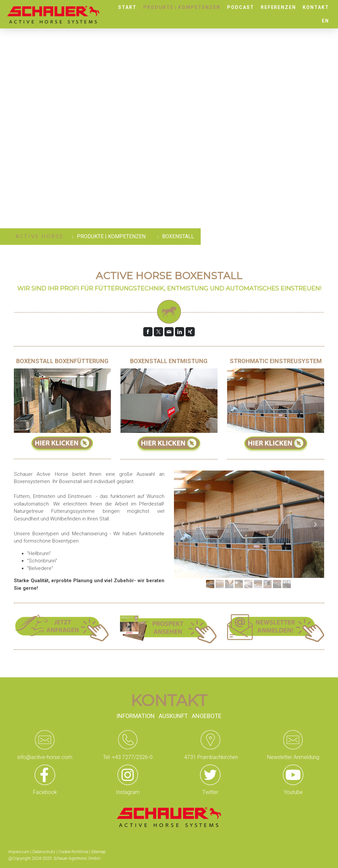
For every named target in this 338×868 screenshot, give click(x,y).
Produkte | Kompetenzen (182, 7)
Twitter (210, 792)
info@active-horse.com (45, 757)
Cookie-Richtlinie (73, 852)
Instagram (128, 792)
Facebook (45, 792)
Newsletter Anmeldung (293, 757)
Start (127, 7)
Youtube (293, 792)
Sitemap (99, 852)
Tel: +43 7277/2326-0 (128, 757)
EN (325, 21)
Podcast (241, 7)
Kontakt (316, 7)
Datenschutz (44, 852)
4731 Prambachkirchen (210, 757)
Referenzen (279, 7)
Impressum (19, 852)
